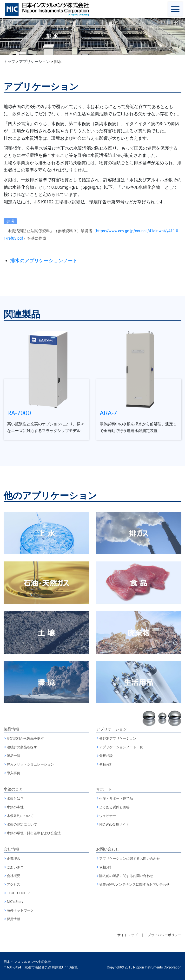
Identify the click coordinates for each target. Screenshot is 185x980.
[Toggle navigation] (175, 9)
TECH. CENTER (18, 893)
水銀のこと (13, 789)
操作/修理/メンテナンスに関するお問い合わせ (134, 884)
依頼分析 (106, 764)
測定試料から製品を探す (25, 738)
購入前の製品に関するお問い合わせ (126, 876)
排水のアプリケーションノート (44, 261)
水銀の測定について (22, 824)
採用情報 (13, 919)
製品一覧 (13, 756)
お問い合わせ (108, 849)
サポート (104, 789)
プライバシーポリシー (165, 935)
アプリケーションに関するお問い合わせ (130, 858)
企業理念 (13, 858)
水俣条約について (20, 816)
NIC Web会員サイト (114, 824)
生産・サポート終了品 (116, 798)
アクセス (13, 884)
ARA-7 (108, 413)
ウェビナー (108, 816)
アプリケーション (112, 729)
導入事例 (13, 773)
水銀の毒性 (15, 807)
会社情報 (11, 849)
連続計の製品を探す (22, 747)
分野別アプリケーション (118, 738)
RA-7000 (19, 413)
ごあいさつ (15, 867)
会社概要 (13, 876)
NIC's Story (15, 902)
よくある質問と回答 (114, 807)
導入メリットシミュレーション (30, 764)
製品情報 (11, 729)
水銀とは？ (15, 798)
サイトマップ (127, 935)
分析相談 (106, 756)
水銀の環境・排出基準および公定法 (34, 833)
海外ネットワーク (20, 910)
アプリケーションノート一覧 (121, 747)
